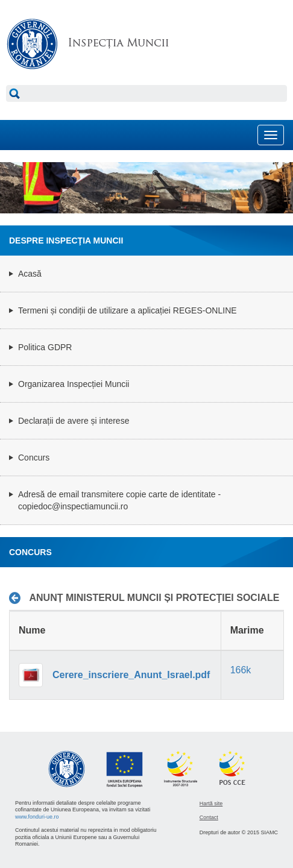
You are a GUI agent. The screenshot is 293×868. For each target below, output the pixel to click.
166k (241, 670)
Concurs (34, 458)
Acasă (30, 274)
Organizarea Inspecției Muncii (74, 384)
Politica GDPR (45, 347)
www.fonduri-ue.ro (37, 817)
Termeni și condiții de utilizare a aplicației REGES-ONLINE (128, 310)
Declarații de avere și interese (74, 421)
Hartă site (211, 804)
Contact (209, 817)
